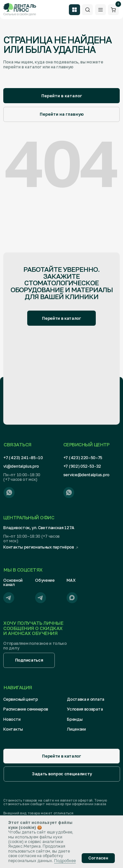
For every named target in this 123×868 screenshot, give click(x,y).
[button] (29, 660)
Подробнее (65, 861)
